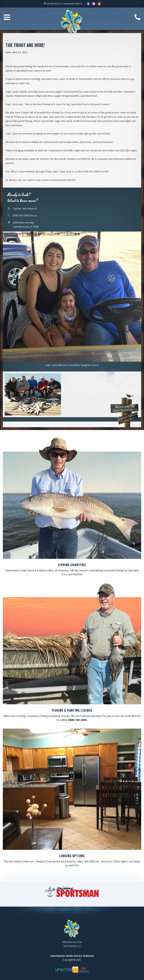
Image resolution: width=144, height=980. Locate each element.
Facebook (88, 4)
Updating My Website (72, 970)
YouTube (94, 4)
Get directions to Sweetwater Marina (63, 5)
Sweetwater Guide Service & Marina (72, 22)
